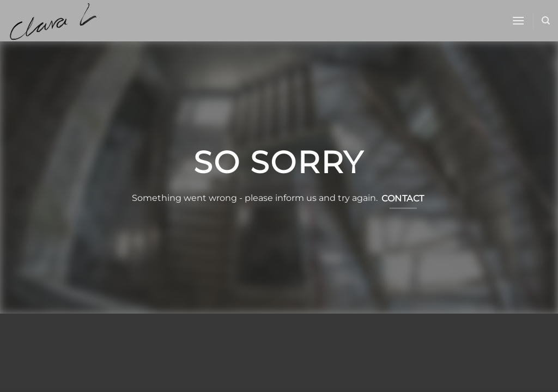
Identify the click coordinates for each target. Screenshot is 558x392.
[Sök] (546, 21)
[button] (518, 20)
